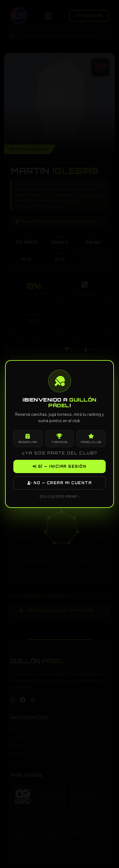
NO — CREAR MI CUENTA (60, 483)
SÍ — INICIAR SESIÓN (60, 466)
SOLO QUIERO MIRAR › (60, 496)
